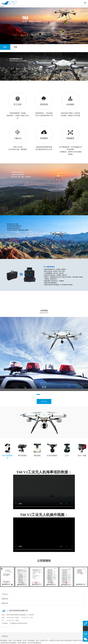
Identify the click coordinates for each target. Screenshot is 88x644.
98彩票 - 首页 (26, 643)
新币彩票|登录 (36, 643)
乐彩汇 (2, 7)
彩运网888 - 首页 (6, 641)
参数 (14, 47)
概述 (3, 47)
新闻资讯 (5, 599)
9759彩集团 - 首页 (33, 641)
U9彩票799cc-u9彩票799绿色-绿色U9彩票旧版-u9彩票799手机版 (62, 641)
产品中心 (5, 594)
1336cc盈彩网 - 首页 (19, 641)
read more (44, 401)
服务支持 (5, 603)
